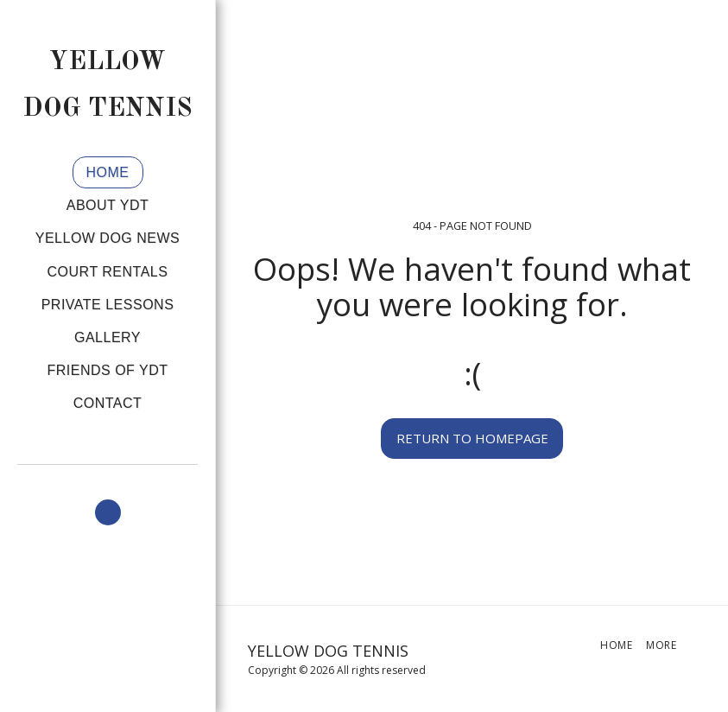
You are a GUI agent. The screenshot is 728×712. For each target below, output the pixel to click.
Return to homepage (472, 438)
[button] (108, 512)
